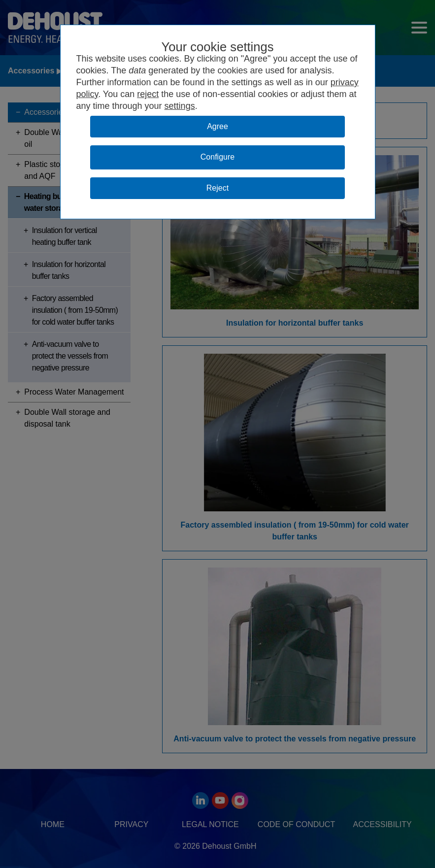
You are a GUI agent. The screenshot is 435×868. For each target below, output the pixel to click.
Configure (217, 157)
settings (180, 106)
